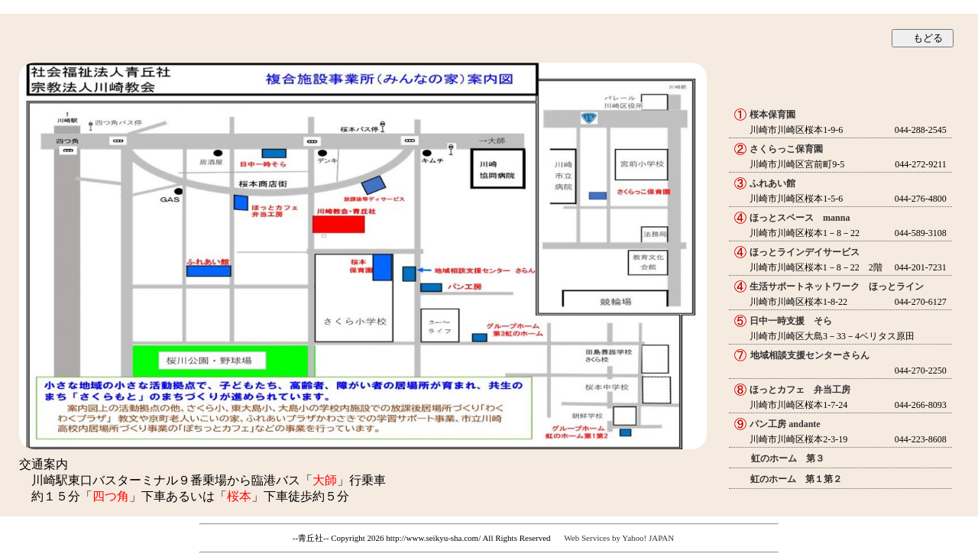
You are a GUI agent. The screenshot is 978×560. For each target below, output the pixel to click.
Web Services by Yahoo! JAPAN (619, 538)
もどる (928, 38)
